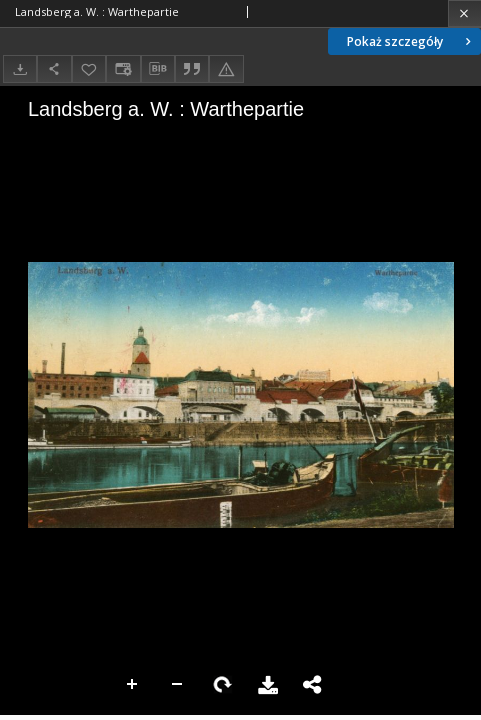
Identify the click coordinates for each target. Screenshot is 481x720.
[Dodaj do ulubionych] (89, 68)
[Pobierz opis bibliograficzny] (158, 69)
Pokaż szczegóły (411, 41)
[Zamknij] (464, 13)
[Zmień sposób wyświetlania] (123, 68)
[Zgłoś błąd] (226, 68)
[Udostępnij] (54, 68)
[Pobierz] (20, 68)
